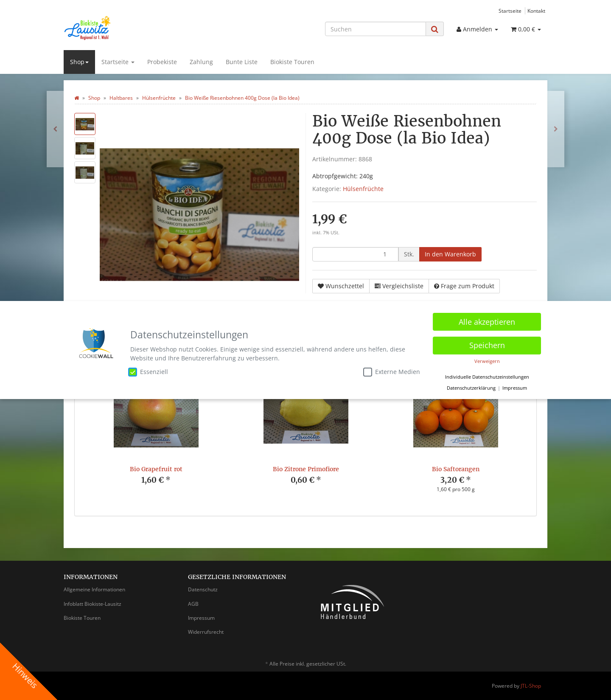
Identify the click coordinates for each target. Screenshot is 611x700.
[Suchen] (376, 29)
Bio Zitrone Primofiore (306, 469)
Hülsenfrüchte (363, 189)
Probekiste (162, 62)
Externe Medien (392, 372)
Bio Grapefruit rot (156, 469)
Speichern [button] (487, 345)
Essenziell (148, 372)
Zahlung (201, 62)
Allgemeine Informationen (94, 589)
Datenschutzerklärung (471, 388)
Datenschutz (203, 589)
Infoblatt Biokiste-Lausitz (92, 604)
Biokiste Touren (292, 62)
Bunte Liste (242, 62)
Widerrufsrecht (206, 632)
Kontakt (536, 11)
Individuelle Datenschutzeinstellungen (487, 377)
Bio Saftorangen (456, 469)
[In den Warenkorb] (450, 254)
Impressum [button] (515, 388)
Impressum (201, 618)
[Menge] (355, 254)
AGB (193, 604)
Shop (79, 62)
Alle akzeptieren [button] (487, 322)
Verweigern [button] (487, 361)
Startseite (510, 11)
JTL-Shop (531, 686)
